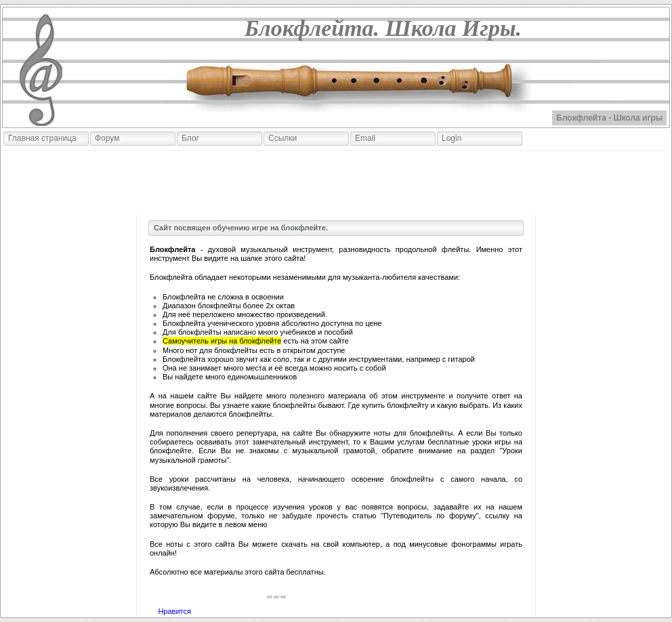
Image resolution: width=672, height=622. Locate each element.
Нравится (174, 611)
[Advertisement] (336, 182)
